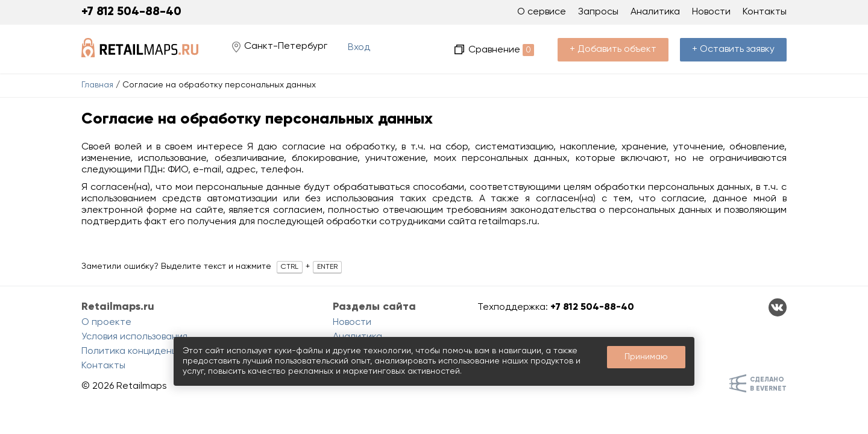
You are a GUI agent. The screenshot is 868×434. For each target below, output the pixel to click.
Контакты (765, 12)
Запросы (598, 12)
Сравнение (501, 50)
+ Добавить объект (613, 49)
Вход (359, 48)
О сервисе (542, 12)
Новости (711, 12)
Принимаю (646, 357)
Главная (97, 85)
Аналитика (655, 12)
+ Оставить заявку (733, 49)
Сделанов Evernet (768, 384)
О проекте (106, 322)
